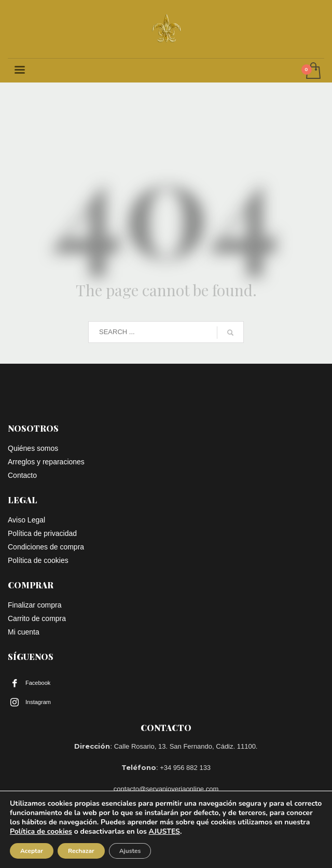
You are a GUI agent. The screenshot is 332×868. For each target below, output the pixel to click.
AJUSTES (164, 832)
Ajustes (130, 851)
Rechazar (81, 851)
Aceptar (32, 851)
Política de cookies (41, 831)
